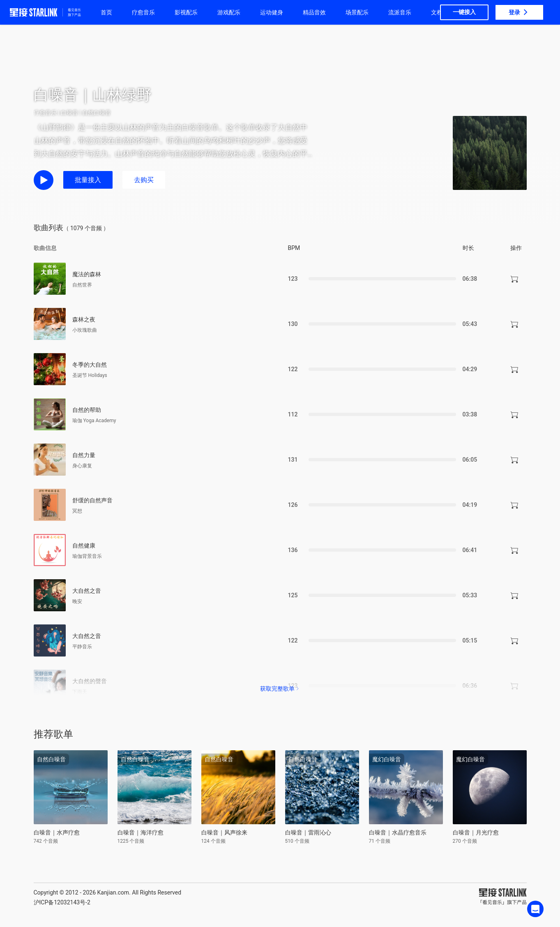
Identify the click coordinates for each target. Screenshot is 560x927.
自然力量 (84, 455)
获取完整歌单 (280, 689)
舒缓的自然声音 (92, 500)
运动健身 (272, 12)
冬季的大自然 (90, 365)
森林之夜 (84, 319)
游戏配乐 (229, 12)
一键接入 (464, 12)
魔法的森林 (87, 274)
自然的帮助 (87, 410)
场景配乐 (357, 12)
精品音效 (314, 12)
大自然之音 (87, 591)
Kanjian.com (113, 892)
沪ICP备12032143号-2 (62, 902)
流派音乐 (400, 12)
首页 (106, 12)
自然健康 (84, 546)
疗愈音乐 (143, 12)
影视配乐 (186, 12)
